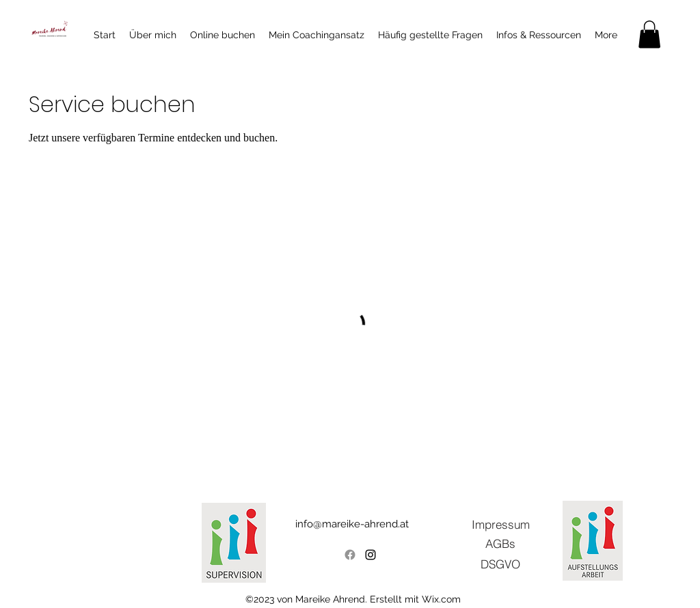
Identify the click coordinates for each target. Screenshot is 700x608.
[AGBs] (500, 543)
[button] (649, 34)
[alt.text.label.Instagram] (371, 555)
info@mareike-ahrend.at (352, 524)
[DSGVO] (500, 564)
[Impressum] (500, 524)
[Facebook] (350, 555)
